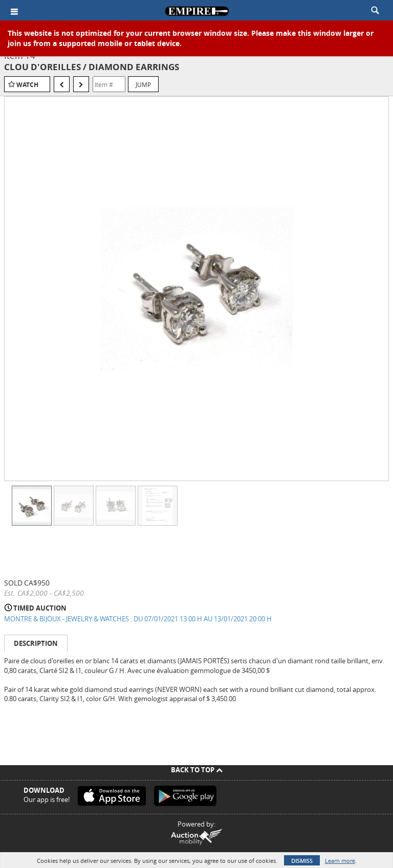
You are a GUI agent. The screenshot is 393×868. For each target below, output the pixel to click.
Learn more (340, 861)
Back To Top (197, 770)
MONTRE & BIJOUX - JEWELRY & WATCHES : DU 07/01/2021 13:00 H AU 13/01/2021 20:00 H (138, 619)
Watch (27, 85)
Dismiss (302, 861)
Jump (143, 84)
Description (36, 643)
